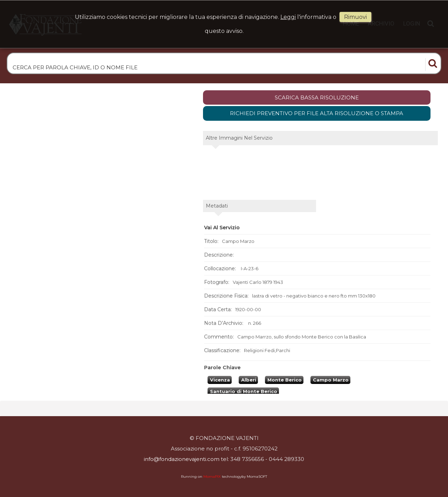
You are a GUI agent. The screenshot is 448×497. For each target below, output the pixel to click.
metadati (217, 206)
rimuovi (355, 17)
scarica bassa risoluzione (317, 97)
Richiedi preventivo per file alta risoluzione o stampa (317, 113)
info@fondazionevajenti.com (182, 459)
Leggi (288, 17)
